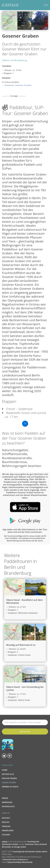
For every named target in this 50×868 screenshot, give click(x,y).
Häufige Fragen (9, 778)
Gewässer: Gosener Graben (18, 85)
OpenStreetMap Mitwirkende (20, 862)
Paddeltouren (9, 782)
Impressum (7, 802)
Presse (5, 798)
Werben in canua (10, 787)
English (6, 822)
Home (5, 770)
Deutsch (6, 818)
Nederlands (8, 830)
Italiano (6, 835)
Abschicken (25, 732)
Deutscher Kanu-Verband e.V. (16, 859)
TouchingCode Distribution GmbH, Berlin (30, 852)
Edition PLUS (8, 774)
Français (6, 826)
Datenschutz (8, 806)
